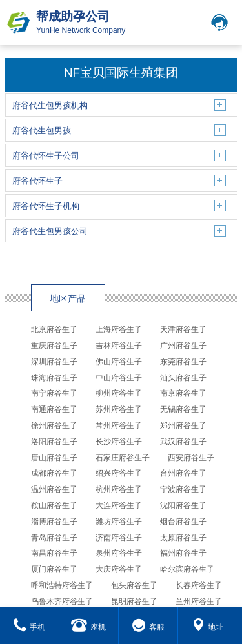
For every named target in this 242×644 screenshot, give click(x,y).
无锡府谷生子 (183, 409)
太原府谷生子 (183, 538)
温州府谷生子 (54, 489)
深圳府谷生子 (54, 362)
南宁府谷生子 (54, 393)
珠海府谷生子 (54, 378)
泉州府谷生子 (119, 553)
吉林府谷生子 (119, 346)
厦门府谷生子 (54, 569)
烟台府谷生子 (183, 522)
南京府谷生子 (183, 393)
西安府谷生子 (191, 458)
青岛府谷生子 (54, 538)
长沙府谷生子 (119, 442)
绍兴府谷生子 (119, 473)
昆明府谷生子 (134, 601)
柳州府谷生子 (119, 393)
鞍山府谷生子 (54, 505)
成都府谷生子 (54, 473)
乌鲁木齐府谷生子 (62, 601)
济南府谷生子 (119, 538)
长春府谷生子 (199, 585)
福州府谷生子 (183, 553)
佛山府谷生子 (119, 362)
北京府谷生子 (54, 329)
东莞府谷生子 (183, 362)
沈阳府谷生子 (183, 505)
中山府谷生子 (119, 378)
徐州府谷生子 (54, 425)
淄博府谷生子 (54, 522)
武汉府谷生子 (183, 442)
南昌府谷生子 (54, 553)
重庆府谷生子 (54, 346)
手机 (29, 627)
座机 (88, 627)
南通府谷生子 (54, 409)
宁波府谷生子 (183, 489)
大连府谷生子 (119, 505)
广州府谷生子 (183, 346)
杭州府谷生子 (119, 489)
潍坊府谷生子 (119, 522)
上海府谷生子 (119, 329)
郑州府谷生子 (183, 425)
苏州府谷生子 (119, 409)
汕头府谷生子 (183, 378)
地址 (207, 627)
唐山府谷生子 (54, 458)
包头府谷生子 (134, 585)
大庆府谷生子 (119, 569)
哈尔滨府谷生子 (187, 569)
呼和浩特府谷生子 (62, 585)
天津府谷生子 (183, 329)
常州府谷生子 (119, 425)
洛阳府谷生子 (54, 442)
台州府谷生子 (183, 473)
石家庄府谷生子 (123, 458)
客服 (148, 627)
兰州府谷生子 (199, 601)
